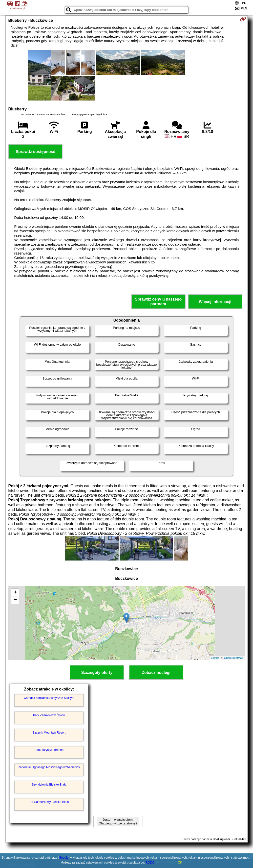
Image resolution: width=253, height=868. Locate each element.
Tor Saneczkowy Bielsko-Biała (49, 802)
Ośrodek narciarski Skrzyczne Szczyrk (49, 698)
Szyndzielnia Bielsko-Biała (49, 785)
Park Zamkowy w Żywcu (49, 715)
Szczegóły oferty (97, 673)
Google (64, 858)
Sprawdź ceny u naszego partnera (158, 302)
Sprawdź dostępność (35, 152)
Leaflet (215, 658)
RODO (150, 863)
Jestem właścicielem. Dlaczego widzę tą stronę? (118, 821)
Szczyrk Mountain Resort (49, 733)
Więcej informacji (215, 302)
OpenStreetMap (234, 658)
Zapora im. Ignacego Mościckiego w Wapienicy (49, 767)
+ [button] (15, 593)
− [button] (15, 600)
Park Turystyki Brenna (49, 750)
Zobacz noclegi (156, 673)
